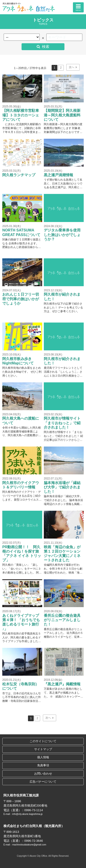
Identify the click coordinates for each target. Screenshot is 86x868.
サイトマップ (43, 749)
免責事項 (43, 765)
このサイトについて (43, 741)
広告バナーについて (43, 782)
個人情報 (43, 757)
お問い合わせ (43, 774)
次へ (72, 67)
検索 (46, 47)
